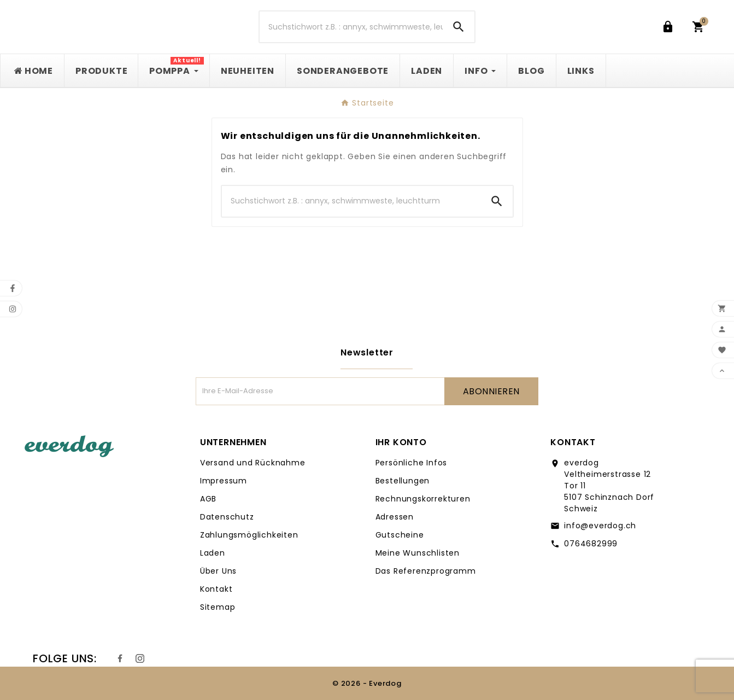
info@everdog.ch (600, 526)
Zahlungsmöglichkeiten (249, 535)
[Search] (459, 27)
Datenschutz (227, 517)
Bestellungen (403, 481)
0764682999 (591, 544)
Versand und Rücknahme (253, 463)
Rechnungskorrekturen (423, 499)
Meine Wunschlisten (418, 553)
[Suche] (351, 27)
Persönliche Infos (412, 463)
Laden (213, 553)
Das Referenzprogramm (426, 571)
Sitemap (218, 607)
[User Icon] (670, 27)
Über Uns (218, 571)
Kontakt (216, 589)
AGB (208, 499)
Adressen (395, 517)
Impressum (224, 481)
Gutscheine (400, 535)
